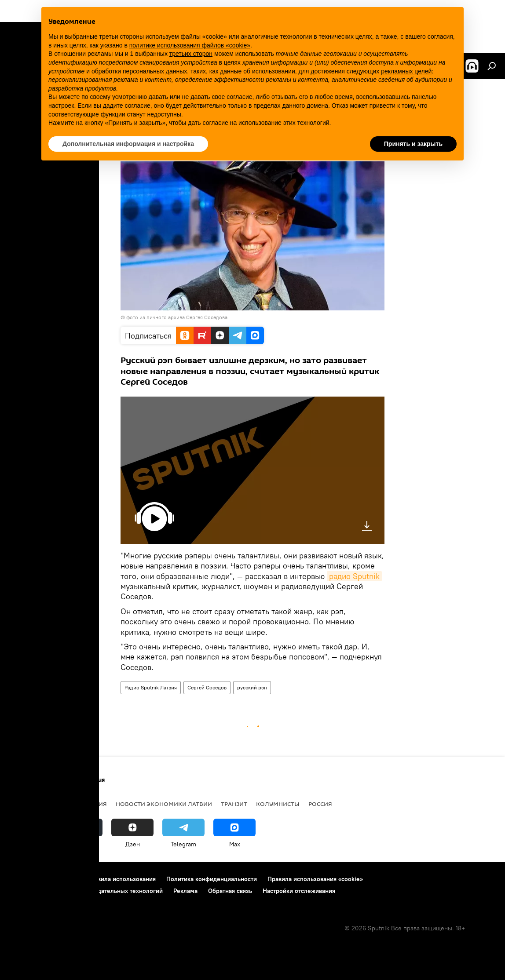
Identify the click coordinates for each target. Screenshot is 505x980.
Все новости (30, 804)
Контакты (63, 879)
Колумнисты (278, 804)
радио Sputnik (354, 576)
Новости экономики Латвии (164, 804)
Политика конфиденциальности (212, 879)
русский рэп (252, 687)
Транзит (234, 804)
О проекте (24, 879)
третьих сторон (191, 54)
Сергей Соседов (207, 687)
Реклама (185, 891)
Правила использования (121, 879)
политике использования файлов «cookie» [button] (190, 45)
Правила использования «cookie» (315, 879)
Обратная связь (230, 891)
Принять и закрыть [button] (413, 144)
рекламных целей (406, 71)
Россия (320, 804)
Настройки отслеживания (299, 891)
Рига (67, 804)
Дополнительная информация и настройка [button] (128, 144)
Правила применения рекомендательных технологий (86, 891)
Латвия (95, 804)
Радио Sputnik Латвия (151, 687)
